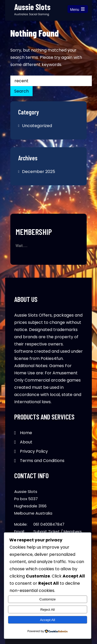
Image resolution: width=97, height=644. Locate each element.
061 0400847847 (49, 524)
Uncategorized (37, 126)
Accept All (47, 620)
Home (26, 433)
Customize (47, 599)
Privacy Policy (34, 451)
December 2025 (39, 172)
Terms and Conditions (42, 461)
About (26, 442)
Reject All (48, 610)
